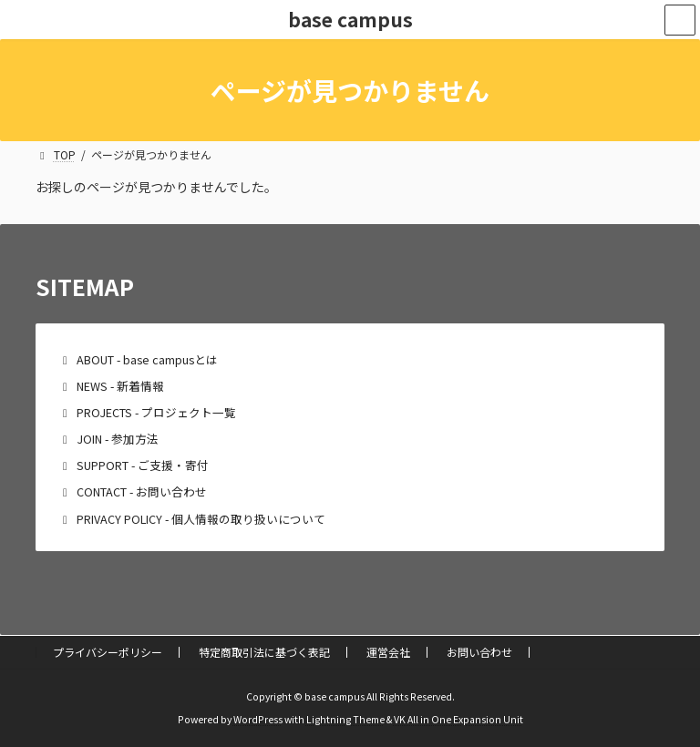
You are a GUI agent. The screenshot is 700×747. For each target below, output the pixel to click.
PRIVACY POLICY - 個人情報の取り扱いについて (201, 519)
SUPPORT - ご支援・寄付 (143, 465)
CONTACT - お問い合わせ (142, 491)
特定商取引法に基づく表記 (264, 652)
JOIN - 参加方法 (118, 439)
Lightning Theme (345, 719)
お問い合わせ (479, 652)
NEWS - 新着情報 (120, 386)
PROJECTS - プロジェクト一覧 (156, 412)
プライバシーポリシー (108, 652)
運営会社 (388, 652)
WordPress (258, 719)
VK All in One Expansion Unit (458, 719)
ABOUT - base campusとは (147, 359)
